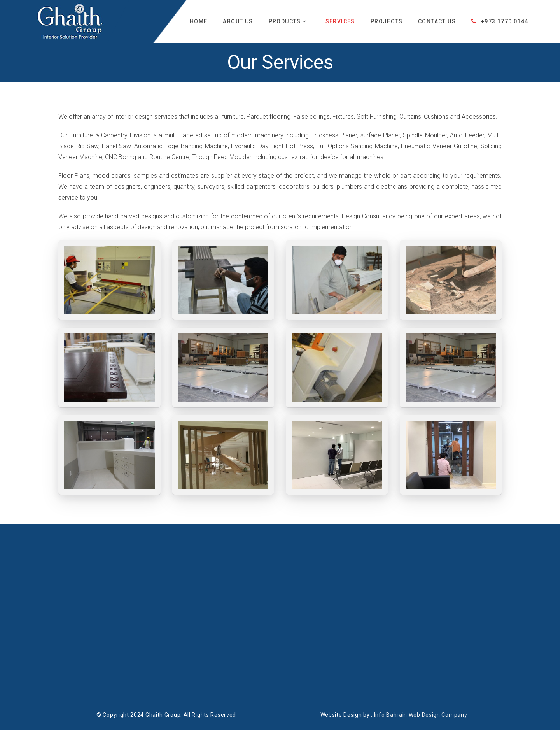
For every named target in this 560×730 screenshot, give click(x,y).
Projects (387, 21)
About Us (238, 21)
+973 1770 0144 (500, 21)
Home (199, 21)
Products (288, 21)
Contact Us (437, 21)
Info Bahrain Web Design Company (421, 715)
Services (340, 21)
